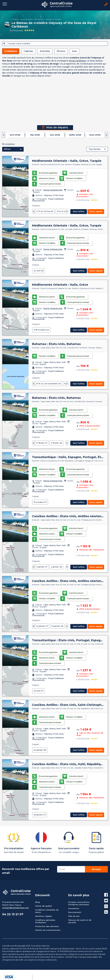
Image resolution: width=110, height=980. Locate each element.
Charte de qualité (43, 906)
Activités (45, 51)
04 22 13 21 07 (13, 914)
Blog (37, 902)
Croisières (15, 19)
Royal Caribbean (77, 61)
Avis (74, 51)
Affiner (7, 149)
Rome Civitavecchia (53, 190)
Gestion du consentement (48, 930)
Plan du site (74, 916)
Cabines (28, 51)
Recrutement (75, 912)
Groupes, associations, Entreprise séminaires (79, 903)
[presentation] (4, 135)
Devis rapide (96, 212)
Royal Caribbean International (32, 19)
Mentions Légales (44, 916)
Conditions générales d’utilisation (45, 921)
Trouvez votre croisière (17, 43)
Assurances (74, 908)
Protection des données (47, 926)
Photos (61, 51)
